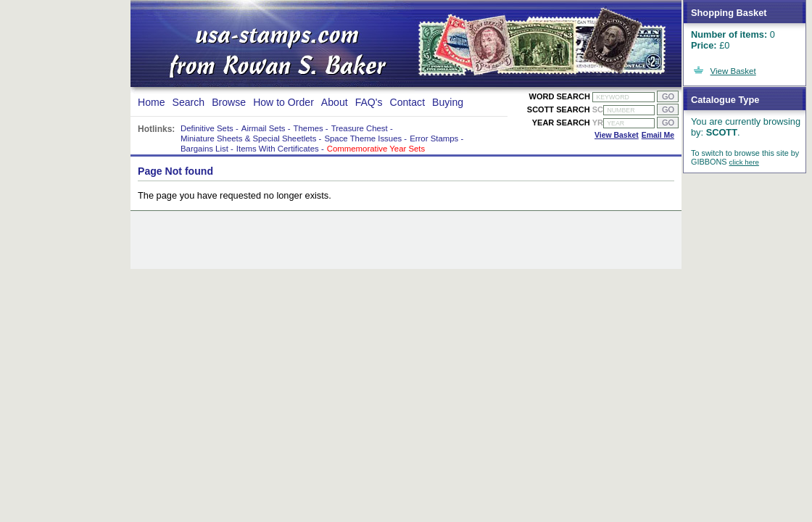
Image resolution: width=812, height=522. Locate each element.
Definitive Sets (207, 128)
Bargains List (204, 149)
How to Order (283, 102)
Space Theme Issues (363, 138)
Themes (308, 128)
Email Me (658, 135)
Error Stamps (434, 138)
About (335, 102)
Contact (408, 102)
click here (744, 162)
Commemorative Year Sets (376, 149)
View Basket (733, 71)
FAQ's (369, 102)
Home (152, 102)
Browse (229, 102)
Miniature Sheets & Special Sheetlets (248, 138)
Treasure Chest (360, 128)
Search (189, 102)
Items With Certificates (278, 149)
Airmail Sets (264, 128)
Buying (448, 102)
